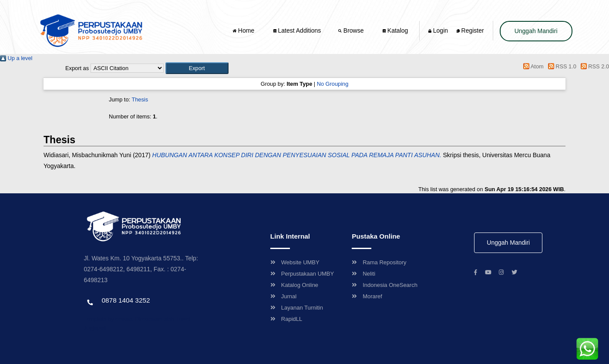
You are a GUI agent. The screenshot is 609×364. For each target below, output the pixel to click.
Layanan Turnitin (297, 308)
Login (438, 30)
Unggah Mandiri (536, 31)
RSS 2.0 (593, 66)
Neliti (363, 274)
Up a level (16, 58)
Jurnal (283, 296)
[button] (197, 68)
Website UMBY (295, 262)
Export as (77, 68)
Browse (352, 30)
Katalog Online (294, 285)
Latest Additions (297, 30)
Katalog (395, 30)
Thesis (140, 99)
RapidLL (286, 319)
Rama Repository (379, 262)
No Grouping (333, 84)
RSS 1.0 (561, 66)
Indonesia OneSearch (385, 285)
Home (244, 30)
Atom (532, 66)
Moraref (367, 296)
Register (470, 30)
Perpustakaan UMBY (302, 274)
